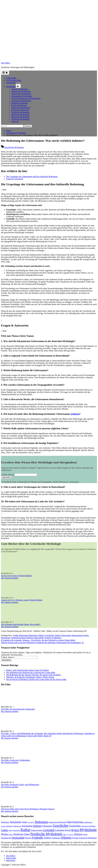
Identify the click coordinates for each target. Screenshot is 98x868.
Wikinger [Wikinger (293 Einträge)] (66, 838)
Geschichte (49, 635)
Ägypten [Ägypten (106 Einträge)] (75, 838)
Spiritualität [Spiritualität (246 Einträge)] (18, 838)
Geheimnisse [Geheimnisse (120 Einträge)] (47, 826)
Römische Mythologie (20, 115)
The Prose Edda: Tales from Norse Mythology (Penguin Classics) (28, 809)
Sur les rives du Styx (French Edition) (17, 576)
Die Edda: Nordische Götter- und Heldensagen (20, 785)
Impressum (11, 860)
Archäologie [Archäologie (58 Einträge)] (31, 822)
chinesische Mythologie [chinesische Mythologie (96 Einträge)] (57, 822)
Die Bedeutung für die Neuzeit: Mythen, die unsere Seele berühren (33, 675)
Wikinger (15, 121)
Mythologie (11, 87)
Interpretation (77, 635)
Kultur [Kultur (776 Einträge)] (25, 830)
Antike (16, 635)
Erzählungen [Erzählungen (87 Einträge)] (88, 822)
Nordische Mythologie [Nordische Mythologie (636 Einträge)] (46, 834)
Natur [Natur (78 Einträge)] (11, 835)
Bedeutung (23, 635)
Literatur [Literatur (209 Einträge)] (60, 830)
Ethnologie (33, 635)
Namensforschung (19, 638)
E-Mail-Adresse (8, 475)
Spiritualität (39, 638)
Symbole (48, 638)
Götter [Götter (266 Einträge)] (5, 830)
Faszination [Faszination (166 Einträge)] (27, 826)
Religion (30, 638)
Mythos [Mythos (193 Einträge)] (5, 834)
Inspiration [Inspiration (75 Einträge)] (17, 830)
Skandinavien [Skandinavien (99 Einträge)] (6, 838)
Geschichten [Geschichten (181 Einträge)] (75, 826)
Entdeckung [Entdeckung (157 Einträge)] (78, 822)
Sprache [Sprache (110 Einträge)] (28, 838)
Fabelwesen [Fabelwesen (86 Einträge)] (17, 826)
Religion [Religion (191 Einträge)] (78, 834)
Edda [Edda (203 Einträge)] (69, 822)
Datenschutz (11, 858)
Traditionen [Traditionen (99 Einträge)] (56, 838)
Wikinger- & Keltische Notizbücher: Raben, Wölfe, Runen (30, 677)
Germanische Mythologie (22, 96)
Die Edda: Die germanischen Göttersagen (18, 709)
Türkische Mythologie (20, 119)
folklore (41, 635)
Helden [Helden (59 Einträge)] (11, 830)
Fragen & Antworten (15, 179)
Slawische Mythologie (20, 117)
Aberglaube (11, 83)
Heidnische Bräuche (19, 103)
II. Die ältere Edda (14, 80)
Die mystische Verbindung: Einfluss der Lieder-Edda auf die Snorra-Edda (36, 679)
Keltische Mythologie (20, 110)
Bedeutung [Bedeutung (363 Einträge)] (42, 822)
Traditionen (57, 638)
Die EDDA (6, 63)
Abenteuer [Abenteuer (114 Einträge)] (5, 822)
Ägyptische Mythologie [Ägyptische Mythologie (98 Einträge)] (88, 838)
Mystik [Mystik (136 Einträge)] (68, 830)
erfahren (75, 414)
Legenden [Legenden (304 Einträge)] (49, 830)
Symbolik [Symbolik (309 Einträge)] (37, 838)
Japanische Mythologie (21, 108)
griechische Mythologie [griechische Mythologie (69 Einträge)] (88, 826)
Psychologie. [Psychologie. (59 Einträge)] (70, 835)
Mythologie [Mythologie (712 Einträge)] (88, 830)
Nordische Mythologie (20, 112)
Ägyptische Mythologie (21, 91)
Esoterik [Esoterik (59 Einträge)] (3, 826)
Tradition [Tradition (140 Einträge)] (47, 838)
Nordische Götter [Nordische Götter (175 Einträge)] (22, 834)
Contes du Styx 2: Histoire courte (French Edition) (22, 600)
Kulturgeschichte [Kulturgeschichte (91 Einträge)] (37, 830)
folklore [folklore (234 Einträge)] (37, 826)
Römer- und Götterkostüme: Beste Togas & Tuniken (27, 670)
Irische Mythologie (19, 105)
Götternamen (66, 635)
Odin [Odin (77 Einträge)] (64, 835)
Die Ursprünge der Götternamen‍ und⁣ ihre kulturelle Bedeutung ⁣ (32, 177)
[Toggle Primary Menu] (5, 73)
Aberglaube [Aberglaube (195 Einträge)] (16, 822)
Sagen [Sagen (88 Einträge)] (85, 834)
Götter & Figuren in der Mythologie (26, 98)
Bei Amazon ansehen (10, 578)
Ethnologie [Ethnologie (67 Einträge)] (9, 826)
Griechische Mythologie (21, 101)
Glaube (57, 635)
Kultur (86, 635)
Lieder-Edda (11, 78)
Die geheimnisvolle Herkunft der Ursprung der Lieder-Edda (31, 672)
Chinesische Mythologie (21, 94)
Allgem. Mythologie (20, 89)
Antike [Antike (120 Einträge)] (24, 822)
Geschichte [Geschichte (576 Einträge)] (61, 826)
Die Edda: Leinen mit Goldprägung (16, 760)
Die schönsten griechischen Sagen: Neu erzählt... (21, 624)
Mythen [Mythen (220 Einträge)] (75, 830)
